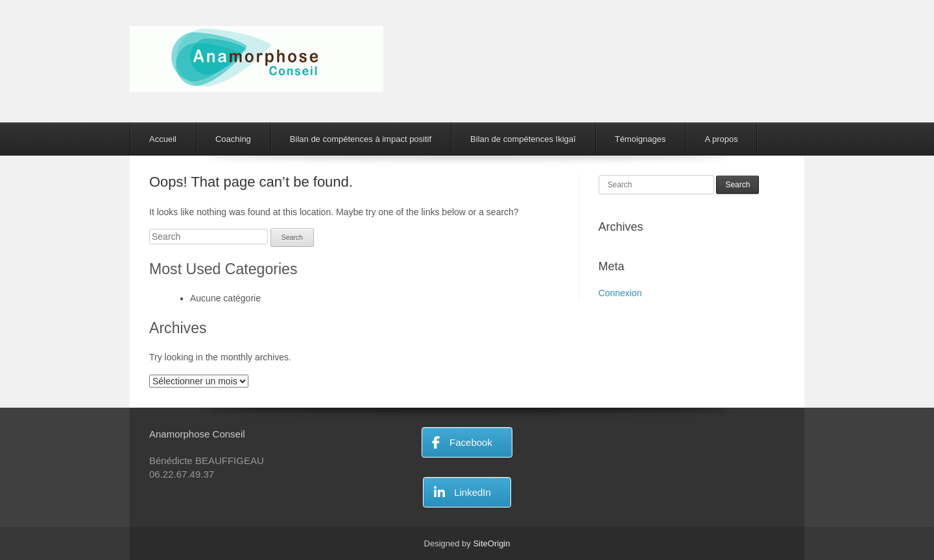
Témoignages (641, 139)
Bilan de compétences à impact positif (361, 139)
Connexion (620, 293)
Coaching (233, 139)
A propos (721, 139)
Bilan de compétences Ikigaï (523, 139)
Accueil (163, 139)
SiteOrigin (491, 543)
